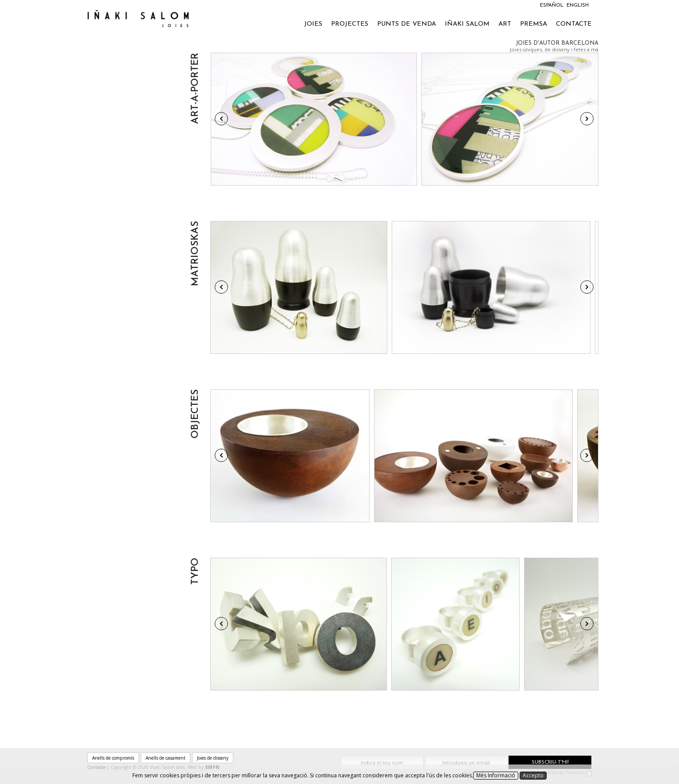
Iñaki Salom (467, 24)
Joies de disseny (213, 758)
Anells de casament (166, 758)
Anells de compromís (113, 758)
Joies (313, 24)
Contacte (574, 24)
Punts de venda (407, 24)
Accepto (533, 775)
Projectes (350, 24)
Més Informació (496, 775)
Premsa (534, 24)
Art (505, 24)
